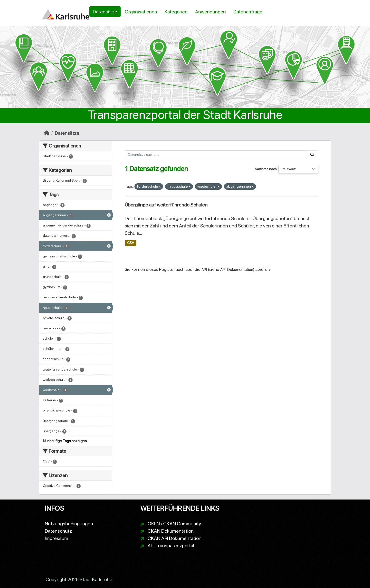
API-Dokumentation (237, 269)
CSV (131, 243)
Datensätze (105, 12)
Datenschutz (58, 531)
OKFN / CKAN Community (174, 524)
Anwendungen (210, 12)
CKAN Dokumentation (171, 531)
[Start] (47, 133)
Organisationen (141, 12)
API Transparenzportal (171, 546)
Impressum (57, 538)
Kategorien (176, 12)
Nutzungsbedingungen (69, 524)
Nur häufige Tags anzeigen (65, 441)
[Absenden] (312, 155)
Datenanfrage (248, 12)
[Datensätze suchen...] (216, 155)
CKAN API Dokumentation (175, 538)
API (204, 269)
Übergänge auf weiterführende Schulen (166, 205)
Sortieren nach (266, 169)
